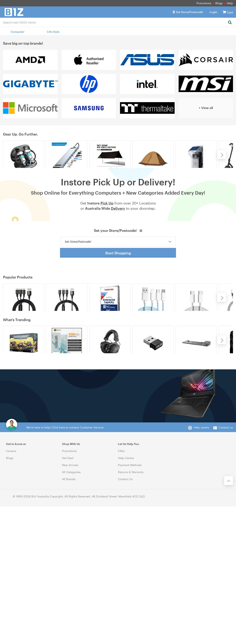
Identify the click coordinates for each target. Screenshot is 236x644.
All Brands (69, 617)
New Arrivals (70, 602)
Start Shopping (118, 299)
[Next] (222, 170)
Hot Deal (68, 595)
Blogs (219, 3)
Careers (11, 588)
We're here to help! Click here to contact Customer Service (65, 565)
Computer (18, 32)
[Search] (230, 23)
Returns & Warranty (131, 610)
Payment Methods (130, 602)
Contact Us (125, 617)
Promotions (204, 3)
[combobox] (118, 22)
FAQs (121, 588)
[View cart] (224, 12)
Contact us (226, 565)
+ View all (206, 108)
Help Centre (126, 595)
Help (230, 3)
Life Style (53, 32)
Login (213, 12)
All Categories (71, 610)
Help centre (201, 565)
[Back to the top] (229, 618)
